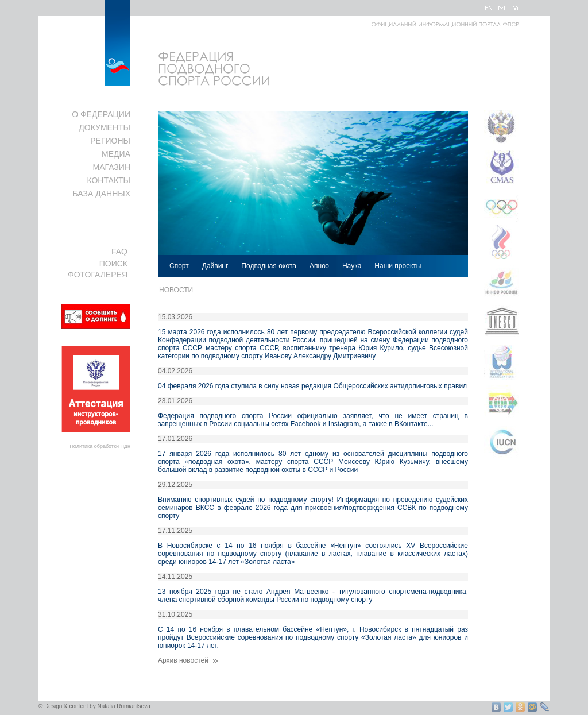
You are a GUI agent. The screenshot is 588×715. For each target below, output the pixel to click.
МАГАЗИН (112, 167)
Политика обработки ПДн (100, 446)
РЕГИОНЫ (110, 141)
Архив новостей (189, 660)
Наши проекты (398, 266)
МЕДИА (116, 154)
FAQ (119, 252)
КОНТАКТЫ (109, 180)
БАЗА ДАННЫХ (101, 194)
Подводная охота (269, 266)
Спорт (179, 266)
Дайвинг (215, 266)
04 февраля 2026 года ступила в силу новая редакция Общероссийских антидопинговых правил (312, 386)
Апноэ (319, 266)
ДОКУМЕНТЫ (105, 127)
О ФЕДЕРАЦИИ (101, 114)
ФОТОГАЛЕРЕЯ (98, 275)
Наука (352, 266)
